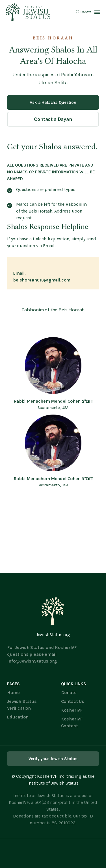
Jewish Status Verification (22, 705)
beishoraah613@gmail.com (42, 280)
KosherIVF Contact (72, 722)
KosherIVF (72, 710)
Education (18, 717)
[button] (97, 12)
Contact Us (73, 701)
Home (13, 692)
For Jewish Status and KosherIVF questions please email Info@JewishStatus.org (42, 654)
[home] (28, 12)
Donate (69, 692)
